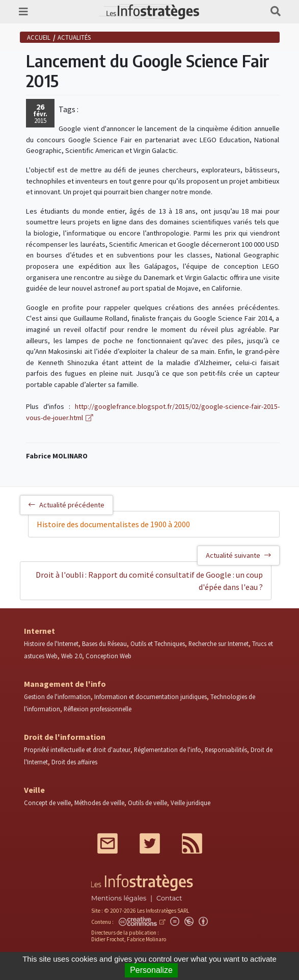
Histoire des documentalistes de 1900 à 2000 (113, 524)
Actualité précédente (66, 505)
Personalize (151, 970)
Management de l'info (65, 684)
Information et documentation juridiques (151, 697)
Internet (39, 631)
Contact (169, 898)
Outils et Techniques (158, 643)
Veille (34, 790)
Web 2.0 (72, 656)
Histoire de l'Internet (51, 643)
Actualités (74, 37)
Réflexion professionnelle (98, 709)
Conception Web (108, 656)
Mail (107, 843)
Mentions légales (119, 898)
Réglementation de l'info (168, 750)
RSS (192, 843)
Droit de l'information (65, 737)
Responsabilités (226, 750)
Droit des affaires (74, 762)
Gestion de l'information (57, 697)
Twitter (150, 843)
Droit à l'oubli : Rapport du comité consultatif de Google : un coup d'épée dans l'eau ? (149, 581)
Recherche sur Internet (219, 643)
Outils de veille (147, 803)
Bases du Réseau (104, 643)
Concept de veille (47, 803)
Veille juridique (191, 803)
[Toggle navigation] (23, 12)
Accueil (39, 37)
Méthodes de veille (99, 803)
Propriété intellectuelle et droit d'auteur (77, 750)
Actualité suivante (238, 555)
